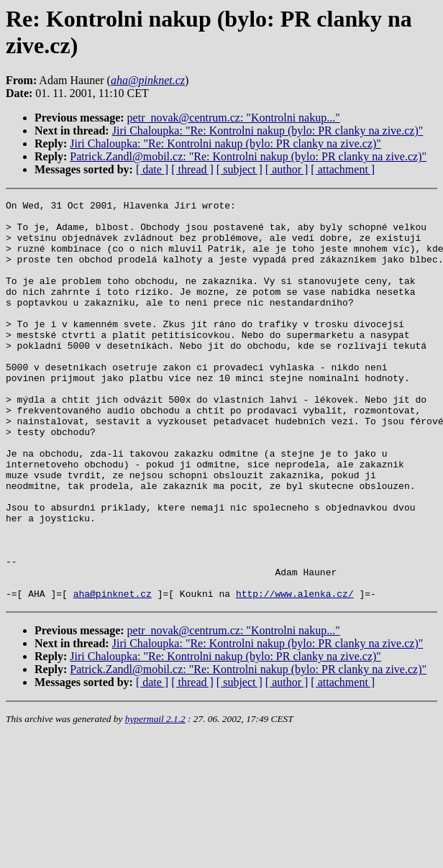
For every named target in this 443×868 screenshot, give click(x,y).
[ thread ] (192, 169)
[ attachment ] (343, 169)
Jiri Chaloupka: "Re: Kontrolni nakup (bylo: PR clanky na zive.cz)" (268, 131)
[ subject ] (239, 169)
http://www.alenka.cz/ (295, 673)
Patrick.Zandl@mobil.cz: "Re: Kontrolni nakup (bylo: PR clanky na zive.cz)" (248, 156)
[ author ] (287, 169)
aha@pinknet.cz (113, 673)
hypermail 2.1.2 (155, 799)
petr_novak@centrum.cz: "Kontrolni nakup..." (234, 118)
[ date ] (152, 169)
